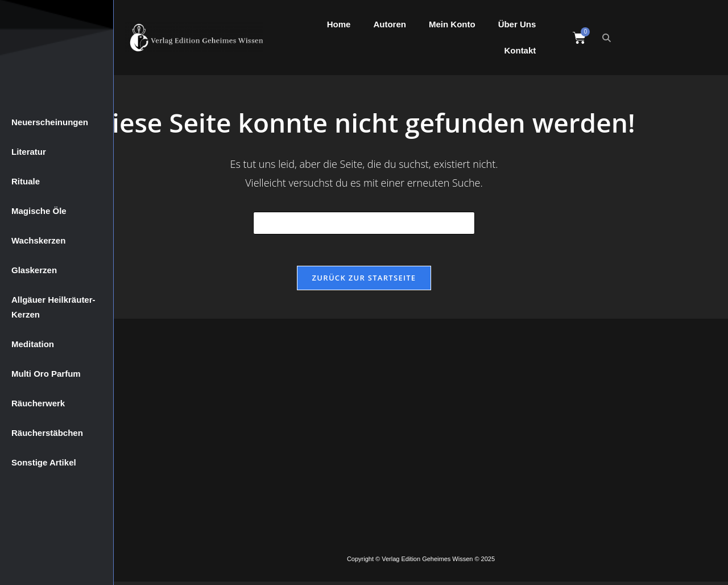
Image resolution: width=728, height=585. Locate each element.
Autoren (390, 24)
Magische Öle (39, 211)
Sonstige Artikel (44, 462)
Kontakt (520, 50)
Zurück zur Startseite (364, 281)
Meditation (33, 344)
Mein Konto (452, 24)
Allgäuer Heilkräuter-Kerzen (53, 307)
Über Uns (517, 24)
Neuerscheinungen (50, 122)
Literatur (29, 152)
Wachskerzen (38, 240)
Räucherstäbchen (47, 433)
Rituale (26, 181)
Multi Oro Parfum (46, 374)
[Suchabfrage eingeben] (364, 223)
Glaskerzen (34, 270)
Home (339, 24)
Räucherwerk (38, 403)
